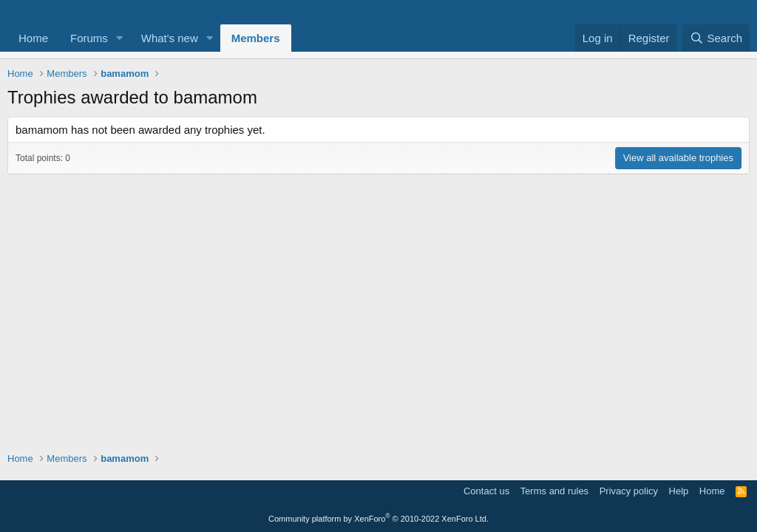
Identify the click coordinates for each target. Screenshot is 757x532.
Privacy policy (629, 491)
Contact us (486, 491)
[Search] (716, 38)
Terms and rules (554, 491)
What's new (170, 38)
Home (33, 38)
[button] (120, 38)
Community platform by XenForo (378, 519)
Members (256, 38)
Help (679, 491)
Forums (89, 38)
